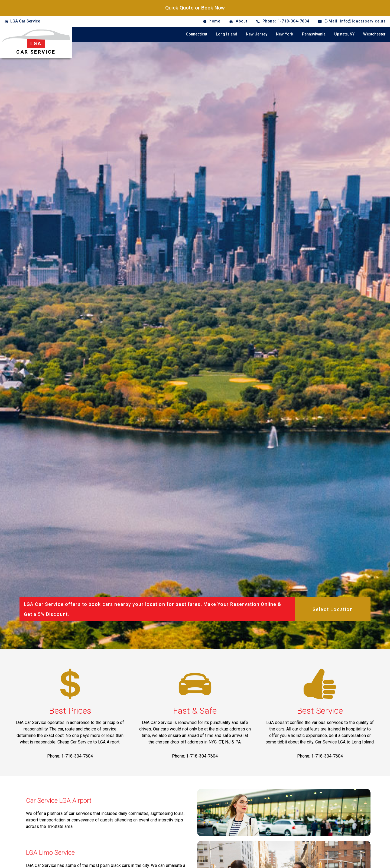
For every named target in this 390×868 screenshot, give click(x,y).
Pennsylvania (314, 34)
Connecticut (196, 34)
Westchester (374, 34)
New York (285, 34)
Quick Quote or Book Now (195, 8)
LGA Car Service (25, 21)
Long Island (227, 34)
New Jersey (257, 34)
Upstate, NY (344, 34)
